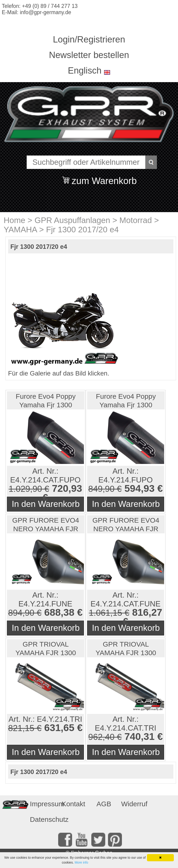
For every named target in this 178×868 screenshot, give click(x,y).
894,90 (21, 613)
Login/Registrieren (89, 39)
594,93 (140, 488)
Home (14, 220)
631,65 (59, 728)
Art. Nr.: (45, 471)
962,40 (101, 737)
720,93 (67, 488)
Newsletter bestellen (89, 55)
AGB (104, 804)
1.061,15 (105, 613)
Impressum (44, 804)
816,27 (147, 612)
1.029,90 (25, 489)
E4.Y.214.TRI (60, 719)
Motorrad (136, 220)
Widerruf (134, 804)
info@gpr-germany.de (46, 12)
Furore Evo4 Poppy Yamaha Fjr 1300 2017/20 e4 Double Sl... (46, 401)
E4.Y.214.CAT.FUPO (45, 480)
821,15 (21, 728)
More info (81, 862)
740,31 (140, 736)
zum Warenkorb (104, 178)
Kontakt (73, 804)
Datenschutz (44, 819)
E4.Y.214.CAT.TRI (126, 728)
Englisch (85, 70)
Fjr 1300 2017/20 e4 (82, 229)
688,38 (59, 612)
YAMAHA (20, 229)
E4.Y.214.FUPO (125, 480)
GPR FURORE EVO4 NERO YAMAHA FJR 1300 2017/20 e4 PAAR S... (46, 525)
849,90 (101, 489)
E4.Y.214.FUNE (45, 604)
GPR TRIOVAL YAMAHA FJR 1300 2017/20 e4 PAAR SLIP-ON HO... (46, 649)
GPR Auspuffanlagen (72, 220)
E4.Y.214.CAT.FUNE (125, 604)
